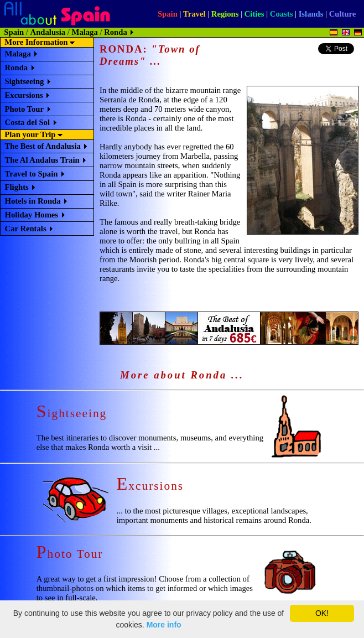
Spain (168, 14)
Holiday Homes (32, 215)
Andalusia (48, 32)
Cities (254, 14)
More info (164, 625)
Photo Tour (24, 109)
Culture (343, 14)
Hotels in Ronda (33, 201)
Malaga (85, 32)
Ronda (17, 68)
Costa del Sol (27, 122)
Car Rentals (26, 229)
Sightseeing (25, 81)
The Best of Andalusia (43, 146)
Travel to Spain (32, 174)
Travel (194, 14)
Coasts (282, 14)
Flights (17, 187)
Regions (225, 14)
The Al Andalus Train (42, 160)
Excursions (24, 95)
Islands (311, 14)
